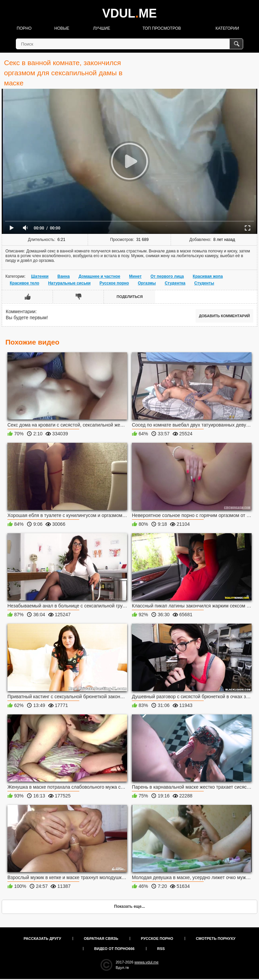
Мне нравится (27, 297)
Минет (135, 276)
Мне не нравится (78, 297)
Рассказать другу (42, 938)
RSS (161, 949)
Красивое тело (24, 283)
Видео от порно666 (114, 949)
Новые (62, 28)
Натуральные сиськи (69, 283)
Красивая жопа (208, 276)
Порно (24, 28)
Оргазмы (147, 283)
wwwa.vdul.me (147, 962)
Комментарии (21, 311)
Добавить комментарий (224, 316)
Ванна (64, 276)
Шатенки (40, 276)
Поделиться (130, 297)
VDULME (129, 13)
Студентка (175, 283)
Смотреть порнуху (216, 938)
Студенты (204, 283)
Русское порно (114, 283)
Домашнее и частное (99, 276)
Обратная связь (101, 938)
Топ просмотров (162, 28)
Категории (227, 28)
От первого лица (167, 276)
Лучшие (102, 28)
